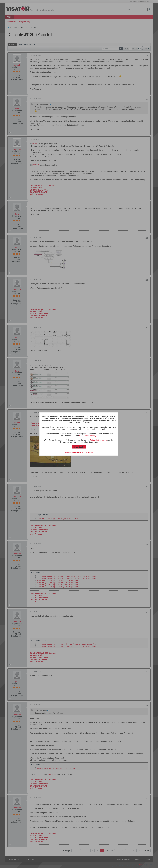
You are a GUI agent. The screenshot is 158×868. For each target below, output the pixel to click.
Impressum (89, 452)
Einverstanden (79, 447)
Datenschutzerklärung (88, 436)
